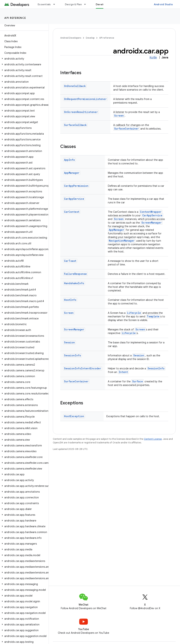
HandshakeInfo (74, 283)
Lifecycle (134, 313)
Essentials (44, 4)
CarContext (72, 212)
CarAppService (74, 199)
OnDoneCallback (75, 86)
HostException (74, 416)
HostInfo (70, 300)
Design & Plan (73, 4)
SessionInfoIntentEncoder (83, 368)
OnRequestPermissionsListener (85, 99)
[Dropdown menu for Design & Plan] (87, 4)
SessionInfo (73, 355)
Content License (153, 439)
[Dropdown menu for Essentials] (56, 4)
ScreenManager (152, 223)
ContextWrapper (151, 212)
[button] (24, 59)
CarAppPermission (76, 186)
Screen (119, 116)
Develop (90, 38)
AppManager (72, 173)
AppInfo (69, 160)
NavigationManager (122, 241)
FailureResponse (75, 274)
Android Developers (71, 38)
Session (69, 342)
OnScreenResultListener (81, 112)
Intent (123, 372)
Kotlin (153, 58)
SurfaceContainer (126, 129)
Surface (138, 381)
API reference (15, 18)
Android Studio (163, 4)
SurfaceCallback (75, 125)
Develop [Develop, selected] (101, 4)
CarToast (70, 261)
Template (153, 316)
